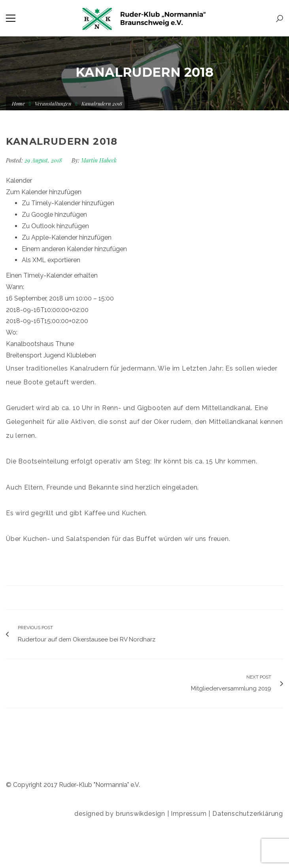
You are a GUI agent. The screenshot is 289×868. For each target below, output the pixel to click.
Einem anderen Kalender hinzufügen (74, 249)
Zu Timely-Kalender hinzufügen (68, 203)
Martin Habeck (99, 160)
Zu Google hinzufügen (54, 215)
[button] (44, 192)
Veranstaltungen (53, 103)
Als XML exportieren (51, 260)
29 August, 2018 (44, 160)
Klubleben (81, 355)
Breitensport (24, 355)
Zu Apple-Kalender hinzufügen (67, 237)
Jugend (54, 355)
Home (18, 103)
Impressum (189, 814)
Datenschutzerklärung (248, 814)
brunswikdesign (141, 814)
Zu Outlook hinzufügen (55, 226)
